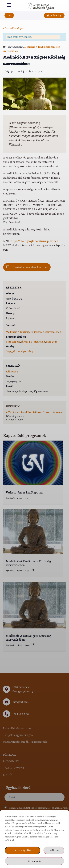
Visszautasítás (34, 861)
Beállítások (54, 850)
